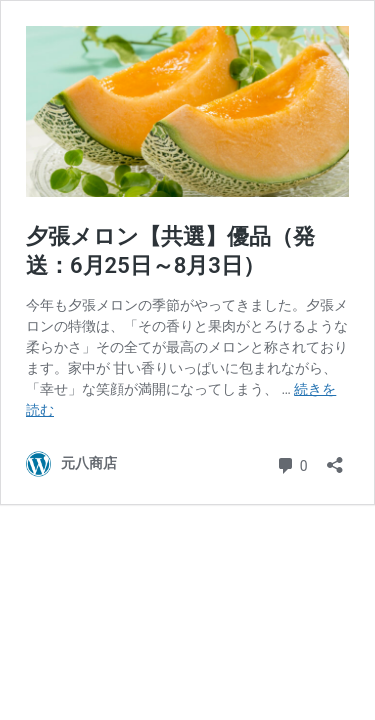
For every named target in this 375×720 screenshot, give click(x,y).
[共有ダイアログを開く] (335, 458)
